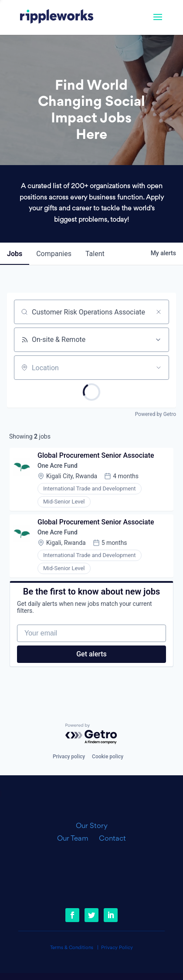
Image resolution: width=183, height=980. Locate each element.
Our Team (76, 839)
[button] (158, 23)
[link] (57, 17)
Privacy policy (69, 757)
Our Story (92, 826)
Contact (112, 839)
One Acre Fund (58, 466)
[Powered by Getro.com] (91, 734)
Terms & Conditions (72, 948)
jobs (15, 254)
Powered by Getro (156, 414)
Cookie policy (108, 757)
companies (54, 254)
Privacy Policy (117, 948)
